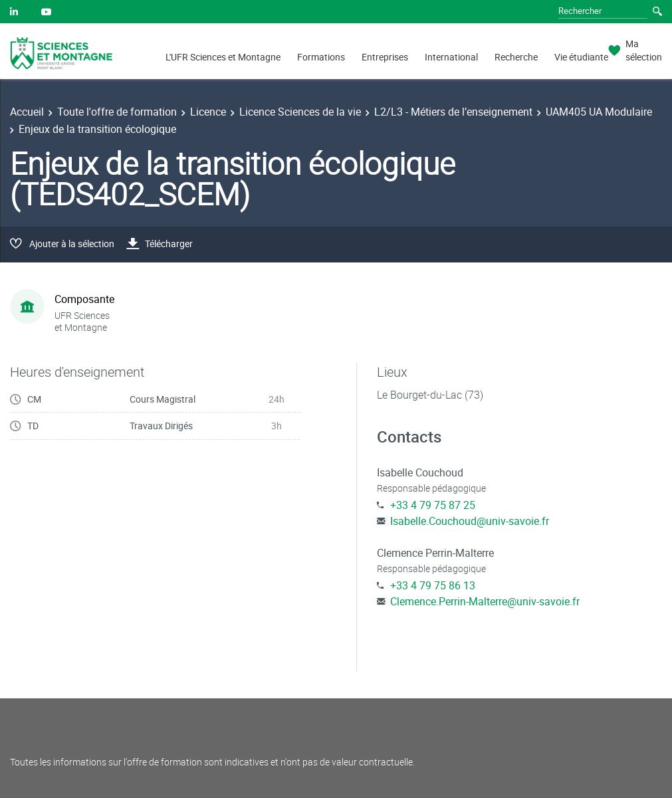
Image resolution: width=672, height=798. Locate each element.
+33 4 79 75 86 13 (433, 585)
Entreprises (385, 57)
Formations (321, 57)
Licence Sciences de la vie (300, 112)
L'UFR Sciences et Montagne (223, 57)
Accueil (27, 112)
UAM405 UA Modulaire (599, 112)
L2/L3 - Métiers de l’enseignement (453, 112)
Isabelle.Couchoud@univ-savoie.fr (470, 521)
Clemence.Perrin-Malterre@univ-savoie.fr (485, 601)
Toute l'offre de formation (117, 112)
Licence (208, 112)
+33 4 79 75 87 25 (433, 505)
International (451, 57)
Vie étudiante (581, 57)
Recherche (516, 57)
